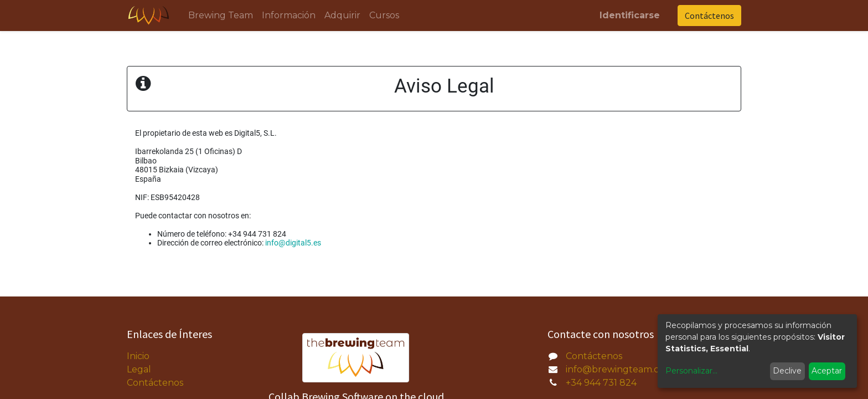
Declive (787, 371)
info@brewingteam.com (619, 369)
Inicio (138, 356)
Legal (139, 369)
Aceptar (827, 371)
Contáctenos (709, 16)
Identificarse (630, 15)
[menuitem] (221, 16)
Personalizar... (691, 371)
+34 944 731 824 (601, 383)
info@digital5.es (293, 243)
